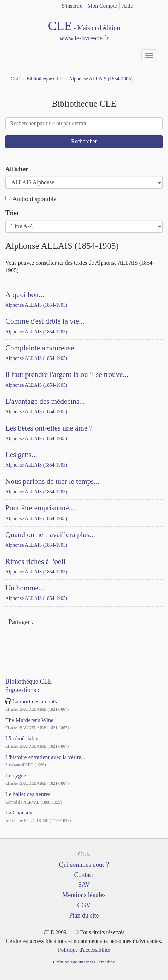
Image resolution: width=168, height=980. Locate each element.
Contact (84, 875)
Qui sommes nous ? (84, 865)
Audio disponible (31, 199)
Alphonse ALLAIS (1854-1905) (36, 305)
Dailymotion (40, 641)
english (158, 5)
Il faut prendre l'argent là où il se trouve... (67, 374)
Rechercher (84, 141)
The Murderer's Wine (29, 720)
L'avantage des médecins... (45, 401)
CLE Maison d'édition (84, 31)
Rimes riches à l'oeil (35, 561)
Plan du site (84, 915)
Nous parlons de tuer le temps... (52, 481)
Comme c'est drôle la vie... (45, 321)
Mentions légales (84, 895)
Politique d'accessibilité (84, 950)
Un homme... (25, 588)
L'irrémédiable (22, 738)
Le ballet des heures (28, 794)
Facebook (40, 623)
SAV (84, 885)
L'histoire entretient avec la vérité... (45, 757)
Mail (66, 623)
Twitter (53, 623)
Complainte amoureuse (40, 348)
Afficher (17, 169)
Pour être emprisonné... (40, 508)
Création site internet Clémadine (84, 962)
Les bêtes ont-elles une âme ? (49, 428)
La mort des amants (35, 701)
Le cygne (16, 775)
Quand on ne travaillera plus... (50, 535)
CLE (84, 854)
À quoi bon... (25, 295)
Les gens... (21, 455)
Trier (12, 213)
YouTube (27, 641)
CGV (84, 905)
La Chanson (19, 813)
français (147, 5)
